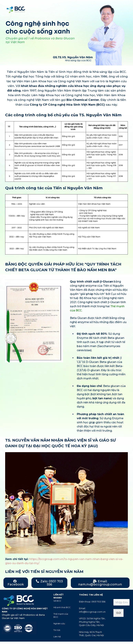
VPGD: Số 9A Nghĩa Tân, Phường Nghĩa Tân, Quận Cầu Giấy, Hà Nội (92, 622)
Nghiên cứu (59, 623)
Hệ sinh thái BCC (62, 607)
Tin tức (57, 630)
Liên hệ (57, 637)
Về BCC (57, 601)
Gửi (118, 613)
